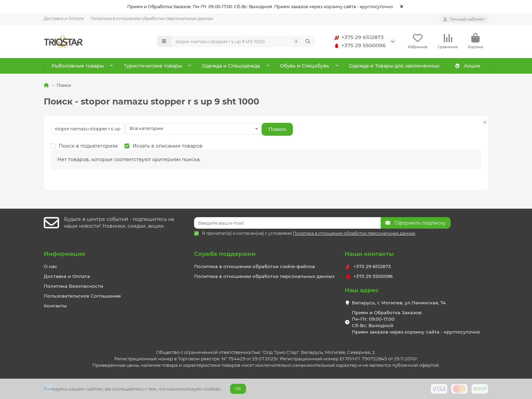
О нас (51, 266)
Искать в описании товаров (164, 146)
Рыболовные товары (78, 66)
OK (238, 389)
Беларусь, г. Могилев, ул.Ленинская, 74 (399, 303)
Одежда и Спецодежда (231, 66)
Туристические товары (153, 66)
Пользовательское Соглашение (82, 296)
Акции (468, 66)
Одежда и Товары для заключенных (394, 66)
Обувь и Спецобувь (305, 66)
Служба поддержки (225, 254)
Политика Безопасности (73, 286)
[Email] (287, 223)
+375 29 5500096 (359, 45)
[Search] (243, 41)
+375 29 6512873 (358, 37)
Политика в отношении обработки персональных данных (152, 18)
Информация (64, 254)
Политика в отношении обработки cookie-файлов (254, 266)
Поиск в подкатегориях (84, 146)
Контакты (55, 306)
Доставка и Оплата (64, 18)
